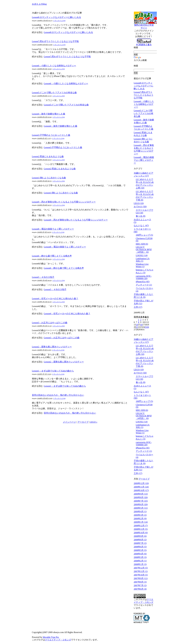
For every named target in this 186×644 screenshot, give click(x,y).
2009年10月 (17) (141, 490)
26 (148, 327)
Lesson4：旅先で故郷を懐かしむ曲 (49, 114)
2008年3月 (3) (140, 557)
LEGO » (94, 422)
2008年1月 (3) (140, 564)
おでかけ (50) (140, 207)
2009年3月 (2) (140, 515)
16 (141, 325)
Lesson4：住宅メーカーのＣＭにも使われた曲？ (55, 299)
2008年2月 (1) (140, 561)
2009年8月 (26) (141, 497)
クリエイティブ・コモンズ (58, 640)
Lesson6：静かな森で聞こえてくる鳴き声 (52, 256)
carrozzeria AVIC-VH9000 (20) (144, 277)
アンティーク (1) (144, 285)
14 (137, 325)
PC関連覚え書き (144, 44)
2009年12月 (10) (141, 483)
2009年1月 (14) (141, 522)
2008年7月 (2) (140, 543)
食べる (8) (141, 216)
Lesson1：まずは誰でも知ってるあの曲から (53, 371)
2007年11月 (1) (141, 571)
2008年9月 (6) (140, 536)
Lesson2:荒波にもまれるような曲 (48, 156)
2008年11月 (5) (141, 529)
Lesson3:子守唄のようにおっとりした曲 (51, 135)
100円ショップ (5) (144, 235)
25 (146, 327)
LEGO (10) (139, 203)
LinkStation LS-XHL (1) (143, 260)
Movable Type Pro (51, 637)
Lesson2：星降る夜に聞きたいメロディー (52, 347)
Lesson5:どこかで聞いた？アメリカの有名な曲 (54, 93)
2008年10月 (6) (141, 533)
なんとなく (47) (141, 226)
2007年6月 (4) (140, 589)
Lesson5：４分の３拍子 (43, 277)
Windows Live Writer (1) (142, 265)
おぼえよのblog (39, 4)
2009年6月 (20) (141, 504)
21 (137, 327)
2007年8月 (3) (140, 582)
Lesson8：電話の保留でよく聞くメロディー (53, 229)
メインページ (69, 422)
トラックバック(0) (59, 21)
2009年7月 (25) (141, 501)
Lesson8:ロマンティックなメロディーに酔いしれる (56, 17)
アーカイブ (83, 422)
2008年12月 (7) (141, 526)
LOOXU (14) (142, 255)
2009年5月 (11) (141, 508)
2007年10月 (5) (141, 575)
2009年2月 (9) (140, 519)
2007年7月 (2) (140, 585)
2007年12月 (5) (141, 568)
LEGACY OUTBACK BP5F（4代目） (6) (144, 250)
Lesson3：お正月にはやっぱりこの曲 (50, 323)
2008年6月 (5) (140, 547)
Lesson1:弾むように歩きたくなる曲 (49, 178)
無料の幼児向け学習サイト (146, 25)
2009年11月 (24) (141, 487)
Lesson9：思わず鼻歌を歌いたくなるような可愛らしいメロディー (64, 202)
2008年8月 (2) (140, 540)
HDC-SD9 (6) (142, 244)
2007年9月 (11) (141, 578)
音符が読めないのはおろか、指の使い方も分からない (58, 395)
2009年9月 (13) (141, 494)
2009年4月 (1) (140, 512)
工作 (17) (138, 307)
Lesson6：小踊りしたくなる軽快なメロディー (54, 66)
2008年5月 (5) (140, 550)
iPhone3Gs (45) (143, 282)
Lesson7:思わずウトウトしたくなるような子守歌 (55, 41)
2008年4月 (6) (140, 554)
